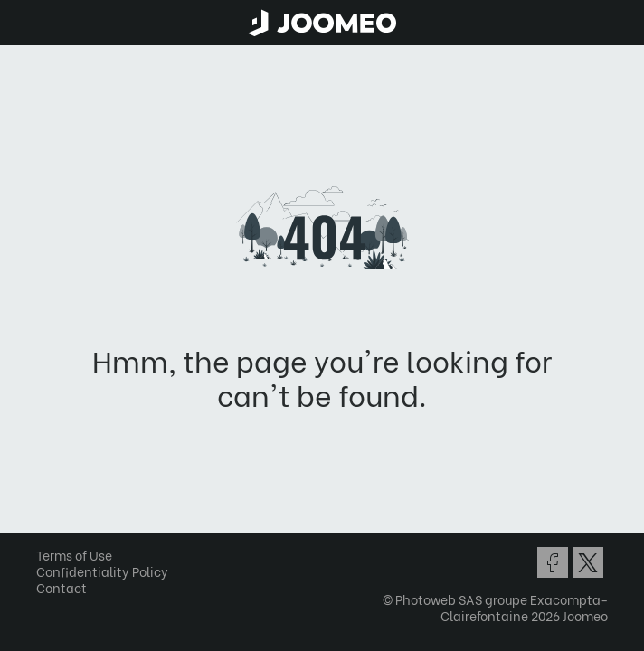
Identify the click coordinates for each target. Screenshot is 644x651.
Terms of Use (74, 555)
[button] (48, 558)
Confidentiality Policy (102, 571)
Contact (62, 587)
